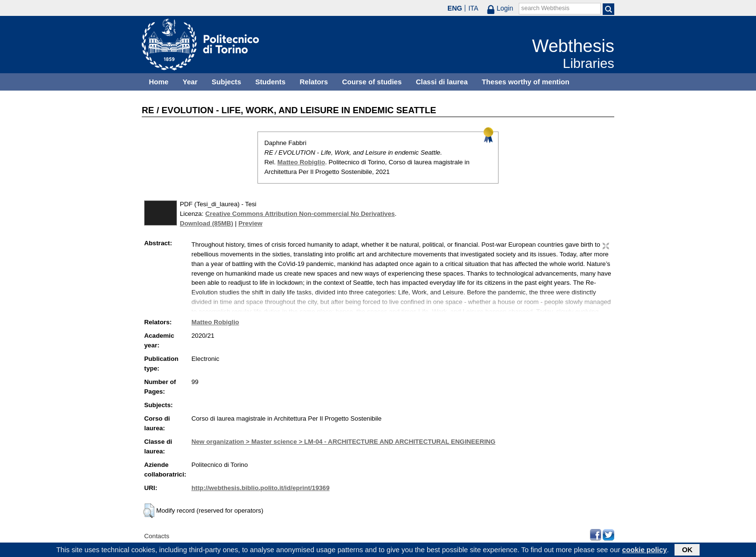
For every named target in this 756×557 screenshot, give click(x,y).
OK (687, 551)
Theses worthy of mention (526, 82)
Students (270, 82)
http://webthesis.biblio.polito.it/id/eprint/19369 (260, 488)
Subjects (226, 82)
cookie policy (644, 551)
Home (159, 82)
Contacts (157, 536)
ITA (473, 8)
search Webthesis (545, 8)
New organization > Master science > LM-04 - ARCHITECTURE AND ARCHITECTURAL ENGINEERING (344, 442)
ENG (455, 8)
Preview (250, 223)
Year (190, 82)
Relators (314, 82)
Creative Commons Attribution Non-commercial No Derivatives (300, 214)
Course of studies (372, 82)
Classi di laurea (442, 82)
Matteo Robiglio (301, 162)
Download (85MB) (207, 223)
